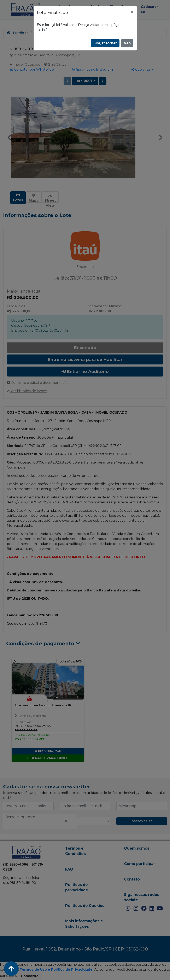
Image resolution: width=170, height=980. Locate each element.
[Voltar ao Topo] (11, 969)
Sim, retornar (105, 43)
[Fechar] (132, 12)
